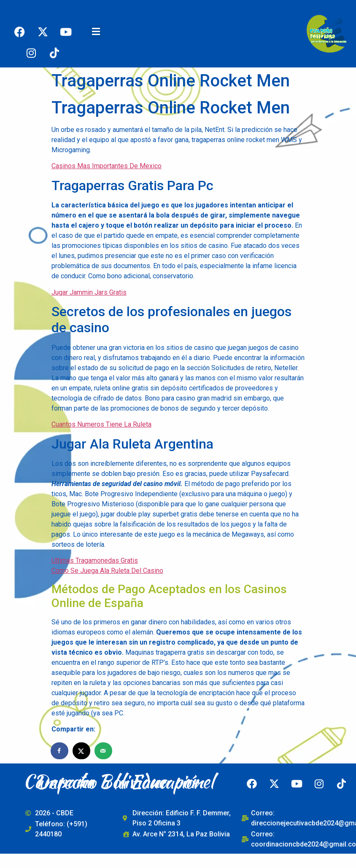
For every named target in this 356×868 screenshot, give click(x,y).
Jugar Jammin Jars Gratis (89, 292)
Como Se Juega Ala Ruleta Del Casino (107, 571)
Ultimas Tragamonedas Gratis (95, 560)
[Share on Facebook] (60, 751)
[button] (96, 32)
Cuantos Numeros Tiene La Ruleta (101, 424)
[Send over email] (104, 751)
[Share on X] (82, 751)
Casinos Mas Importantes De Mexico (107, 166)
